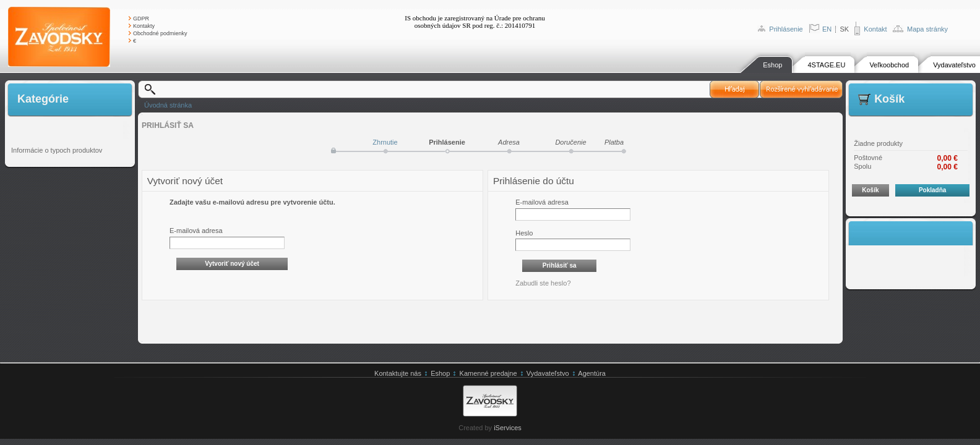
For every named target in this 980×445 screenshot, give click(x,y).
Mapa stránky (927, 29)
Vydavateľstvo (954, 65)
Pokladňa (932, 190)
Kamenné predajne (488, 373)
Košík (870, 190)
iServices (508, 428)
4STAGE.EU (826, 65)
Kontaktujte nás (398, 373)
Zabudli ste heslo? (543, 283)
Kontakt (875, 29)
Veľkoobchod (889, 65)
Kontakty (144, 26)
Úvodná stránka (168, 105)
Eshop (772, 65)
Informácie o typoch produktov (57, 150)
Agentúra (592, 373)
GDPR (141, 19)
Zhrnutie (385, 142)
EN (827, 29)
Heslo (524, 233)
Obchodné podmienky (160, 33)
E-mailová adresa (196, 231)
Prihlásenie (786, 29)
